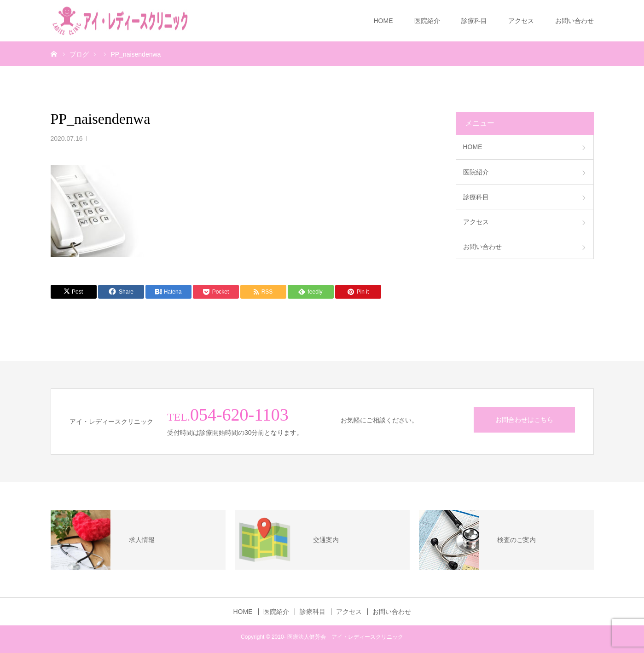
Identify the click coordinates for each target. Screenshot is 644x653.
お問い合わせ (574, 21)
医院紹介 (427, 21)
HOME (383, 21)
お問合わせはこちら (524, 420)
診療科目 (474, 21)
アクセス (521, 21)
